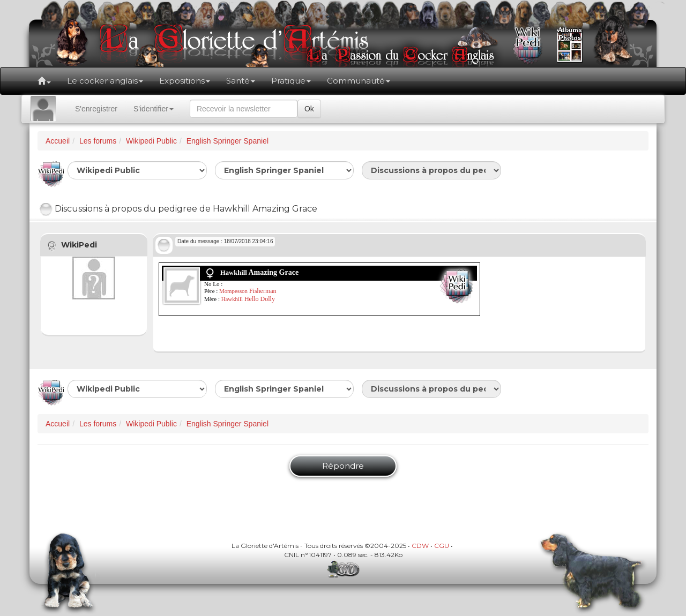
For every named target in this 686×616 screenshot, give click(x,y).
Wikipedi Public (151, 141)
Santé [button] (241, 81)
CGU (442, 546)
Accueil (58, 141)
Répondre (343, 466)
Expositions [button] (185, 81)
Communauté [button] (359, 81)
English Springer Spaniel (228, 141)
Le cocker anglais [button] (105, 81)
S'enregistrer (96, 109)
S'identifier (154, 109)
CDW (420, 546)
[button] (44, 81)
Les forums (98, 141)
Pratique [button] (291, 81)
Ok (309, 109)
